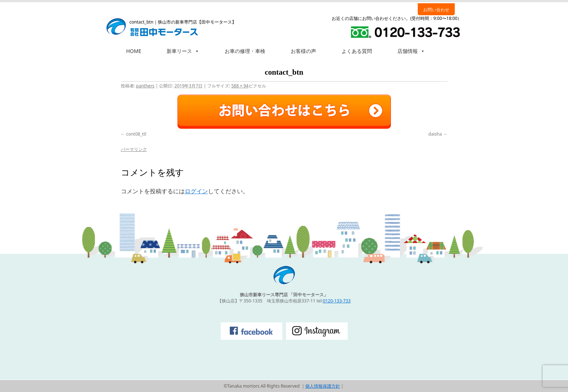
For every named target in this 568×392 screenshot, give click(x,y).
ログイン (196, 191)
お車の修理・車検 (245, 51)
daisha (435, 134)
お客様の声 (303, 51)
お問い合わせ (436, 10)
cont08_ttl (136, 134)
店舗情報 (411, 51)
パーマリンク (134, 149)
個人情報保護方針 (323, 386)
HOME (134, 51)
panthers (145, 86)
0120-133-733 (337, 301)
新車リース (183, 51)
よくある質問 (357, 51)
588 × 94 (240, 86)
